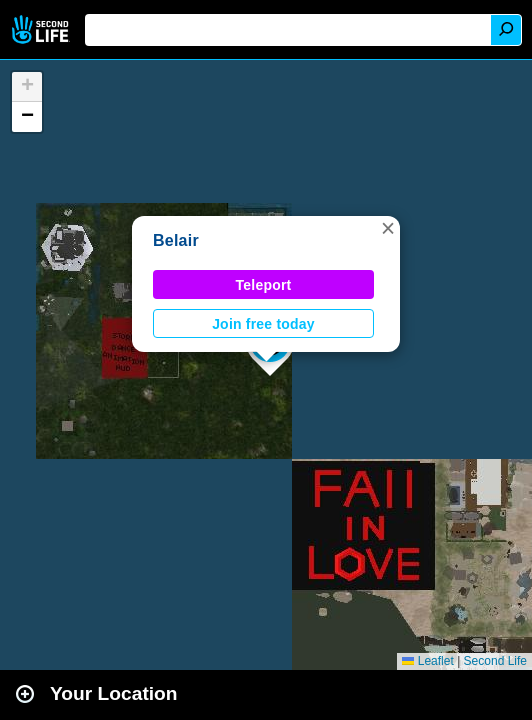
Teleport (264, 285)
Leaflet (427, 661)
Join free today (263, 324)
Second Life (42, 29)
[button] (388, 228)
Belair (176, 240)
